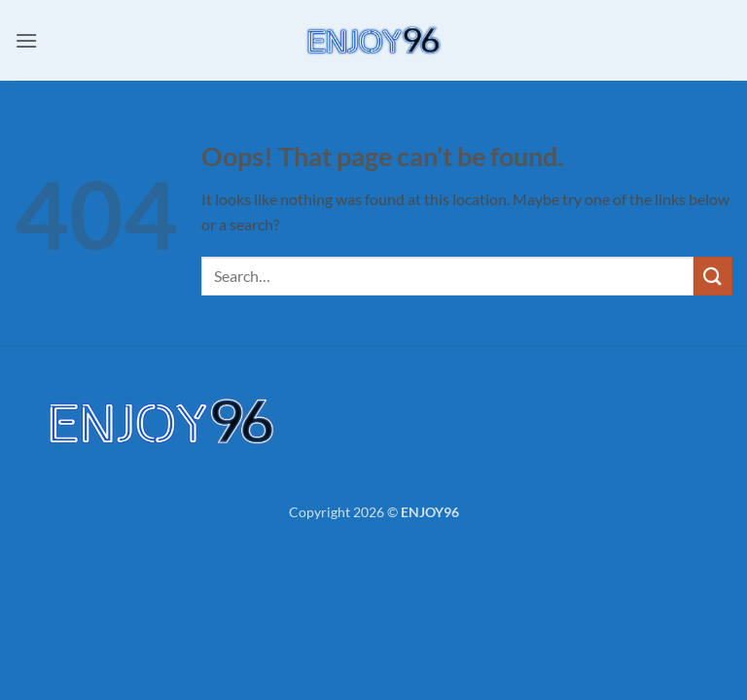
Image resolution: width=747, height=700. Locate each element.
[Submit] (713, 276)
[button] (26, 40)
